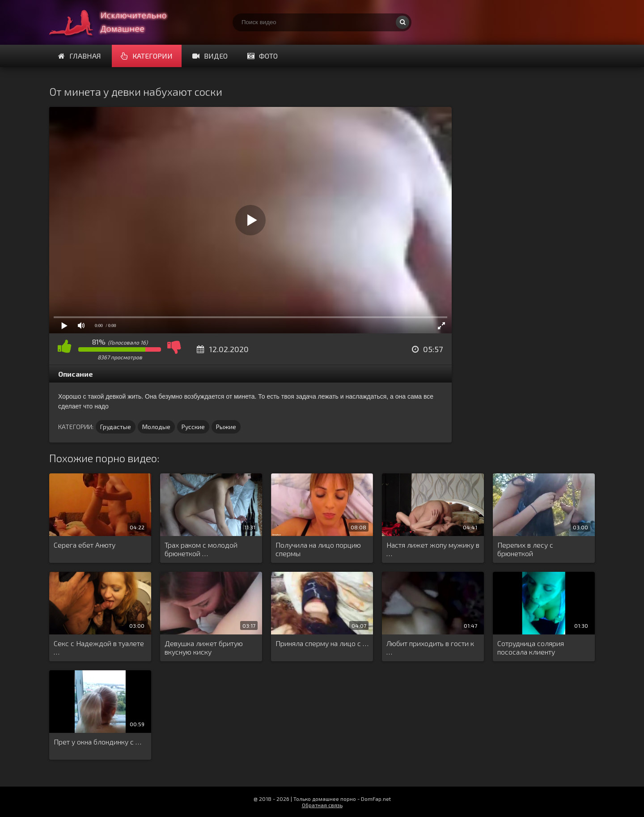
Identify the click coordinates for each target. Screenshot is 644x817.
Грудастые (116, 427)
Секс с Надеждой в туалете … (99, 647)
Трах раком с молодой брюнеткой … (201, 549)
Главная (80, 56)
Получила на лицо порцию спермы (318, 549)
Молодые (156, 427)
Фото (263, 56)
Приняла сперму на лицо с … (322, 643)
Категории (147, 56)
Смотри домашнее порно (116, 22)
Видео (210, 56)
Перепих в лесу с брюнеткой (525, 549)
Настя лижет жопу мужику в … (433, 549)
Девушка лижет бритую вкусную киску (204, 647)
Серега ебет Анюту (85, 545)
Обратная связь (322, 805)
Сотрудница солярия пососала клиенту (531, 647)
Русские (193, 427)
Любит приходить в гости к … (430, 647)
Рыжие (226, 427)
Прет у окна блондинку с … (97, 742)
